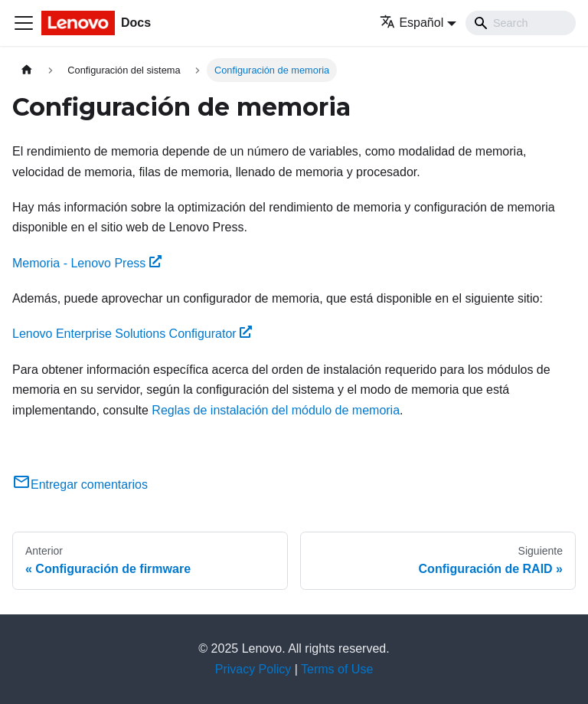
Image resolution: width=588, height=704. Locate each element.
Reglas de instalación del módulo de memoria (276, 410)
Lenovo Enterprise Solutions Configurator (132, 334)
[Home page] (27, 70)
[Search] (521, 23)
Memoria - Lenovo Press (87, 263)
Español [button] (412, 23)
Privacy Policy (253, 669)
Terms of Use (337, 669)
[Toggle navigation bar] (24, 23)
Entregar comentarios (80, 485)
